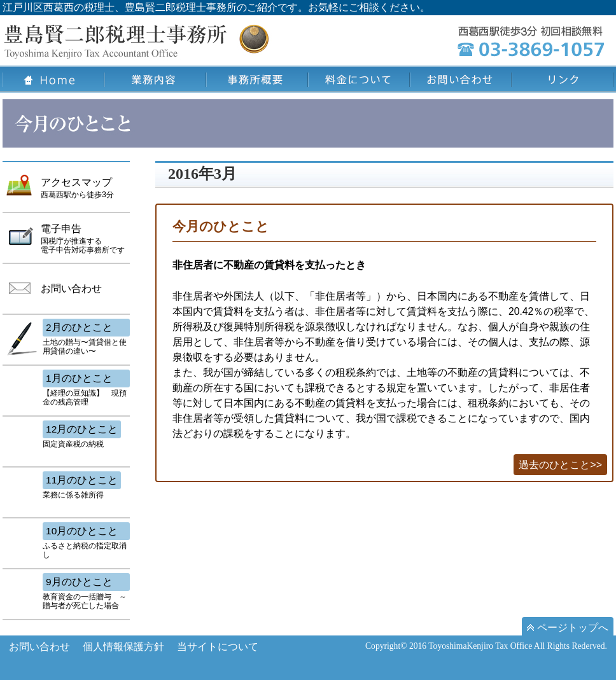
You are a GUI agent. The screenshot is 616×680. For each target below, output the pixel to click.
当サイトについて (218, 647)
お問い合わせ (39, 647)
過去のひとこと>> (560, 465)
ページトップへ (568, 628)
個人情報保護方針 (123, 647)
